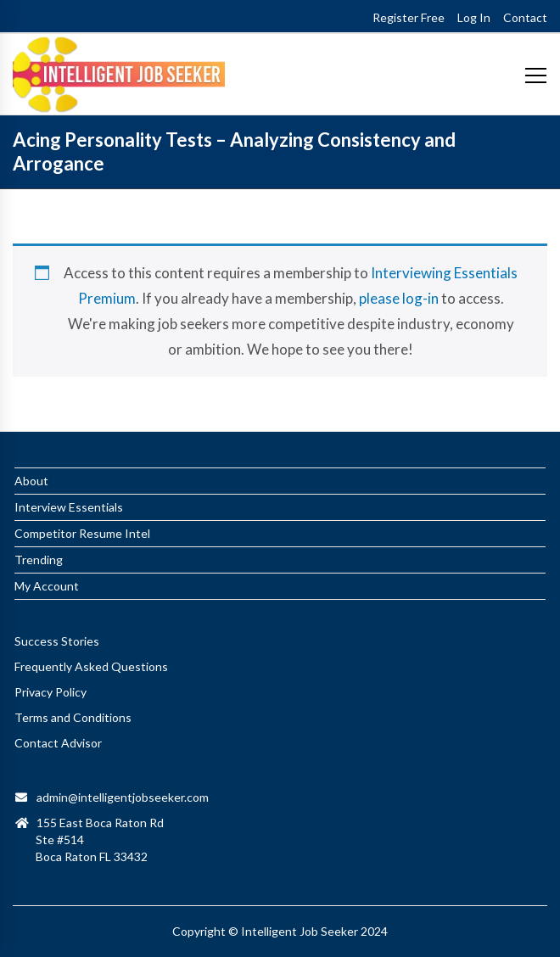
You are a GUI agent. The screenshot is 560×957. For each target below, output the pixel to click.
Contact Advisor (58, 743)
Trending (39, 560)
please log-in (399, 298)
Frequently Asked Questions (91, 666)
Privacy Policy (50, 692)
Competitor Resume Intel (82, 533)
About (31, 481)
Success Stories (57, 641)
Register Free (409, 17)
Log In (474, 17)
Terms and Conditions (73, 717)
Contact (525, 17)
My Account (47, 586)
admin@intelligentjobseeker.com (123, 797)
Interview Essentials (69, 507)
